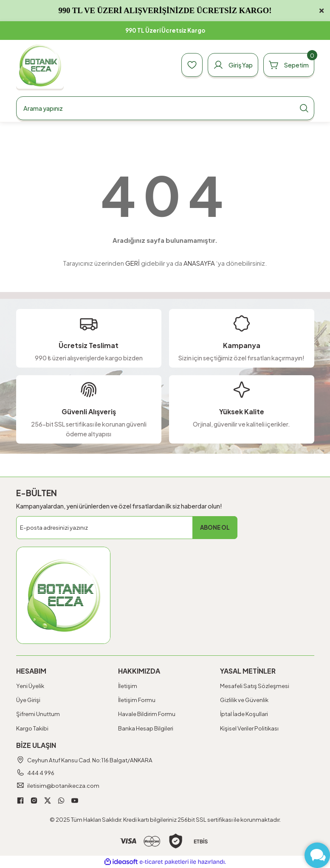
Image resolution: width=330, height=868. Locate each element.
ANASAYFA (199, 263)
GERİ (133, 263)
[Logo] (40, 65)
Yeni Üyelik (30, 686)
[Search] (165, 108)
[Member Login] (233, 65)
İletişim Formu (137, 700)
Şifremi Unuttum (38, 714)
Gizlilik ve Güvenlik (244, 700)
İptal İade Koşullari (244, 714)
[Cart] (289, 65)
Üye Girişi (28, 700)
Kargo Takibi (32, 728)
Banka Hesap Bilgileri (146, 728)
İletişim (128, 686)
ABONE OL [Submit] (215, 527)
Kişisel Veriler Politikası (249, 728)
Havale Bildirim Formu (147, 714)
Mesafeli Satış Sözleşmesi (255, 686)
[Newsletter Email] (127, 528)
